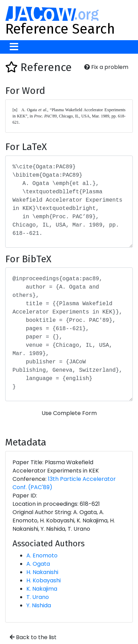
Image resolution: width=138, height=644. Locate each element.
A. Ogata (38, 564)
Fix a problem (106, 67)
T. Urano (38, 597)
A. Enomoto (42, 555)
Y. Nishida (39, 605)
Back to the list (33, 637)
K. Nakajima (42, 589)
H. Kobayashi (44, 580)
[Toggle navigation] (14, 47)
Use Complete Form (69, 413)
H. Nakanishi (42, 572)
